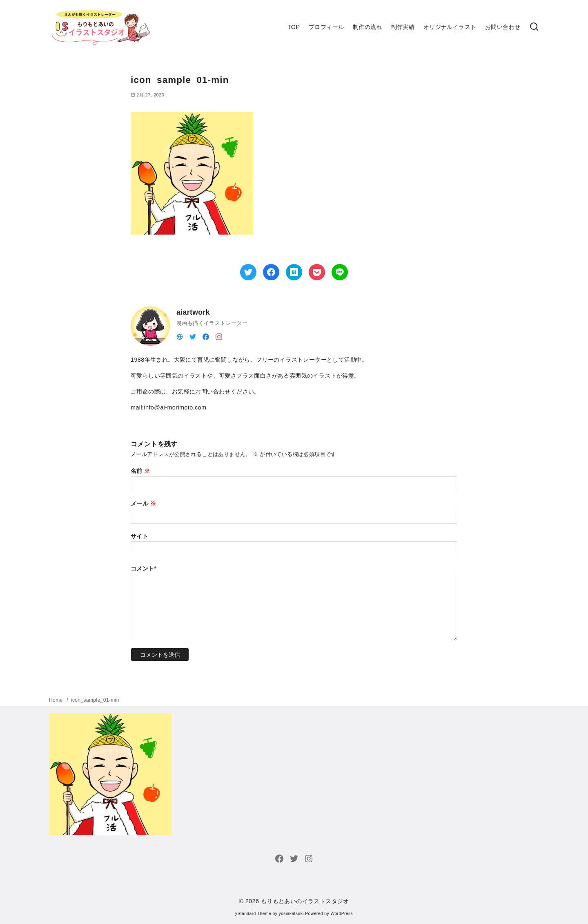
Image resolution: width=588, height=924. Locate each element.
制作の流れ (367, 27)
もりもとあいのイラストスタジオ (305, 901)
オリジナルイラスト (450, 27)
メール (143, 503)
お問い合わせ (503, 27)
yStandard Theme (253, 914)
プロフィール (326, 27)
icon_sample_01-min (95, 700)
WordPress (342, 914)
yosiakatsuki (291, 914)
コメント (144, 568)
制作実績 (403, 27)
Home (57, 700)
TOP (294, 27)
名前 (140, 471)
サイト (139, 536)
